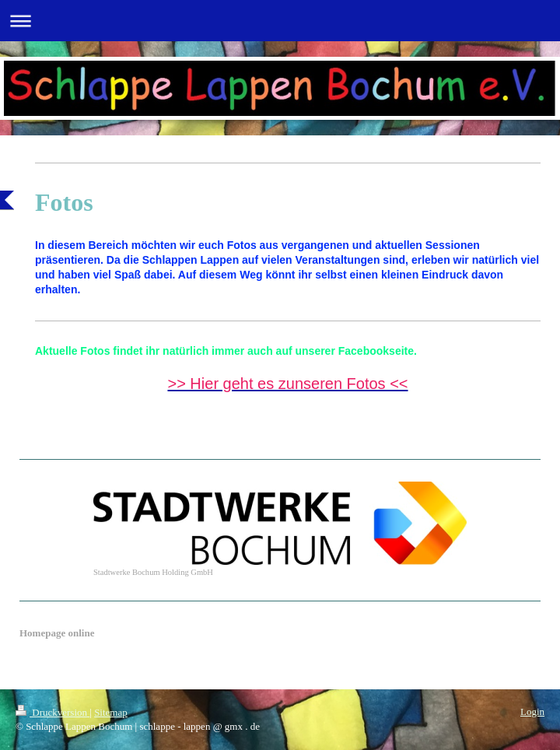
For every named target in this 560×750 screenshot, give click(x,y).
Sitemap (111, 712)
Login (532, 711)
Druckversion (52, 712)
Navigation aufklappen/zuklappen (280, 21)
